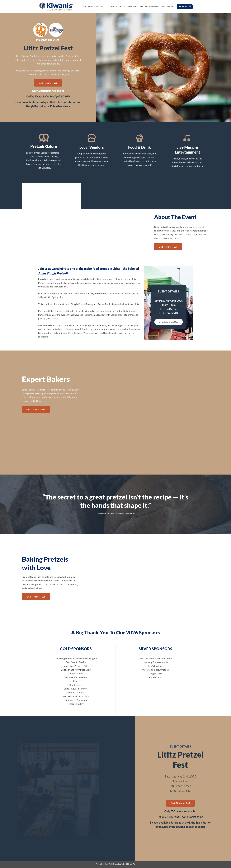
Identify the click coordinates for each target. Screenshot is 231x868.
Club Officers (114, 7)
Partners (88, 7)
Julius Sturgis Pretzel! (53, 273)
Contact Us (131, 7)
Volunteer (168, 7)
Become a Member (149, 7)
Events (100, 7)
